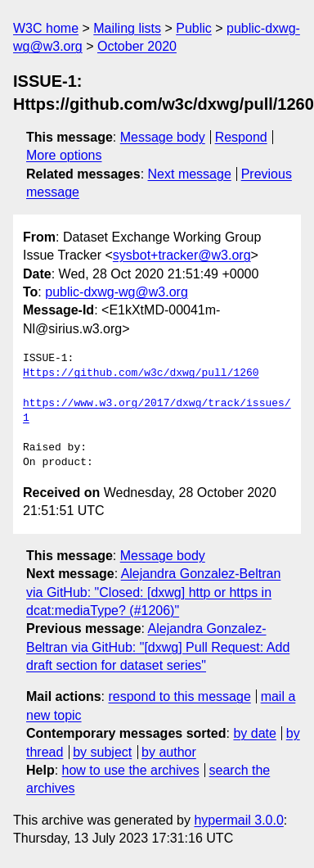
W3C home (46, 28)
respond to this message (179, 696)
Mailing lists (127, 28)
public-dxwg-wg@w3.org (117, 292)
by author (169, 752)
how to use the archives (131, 770)
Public (194, 28)
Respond (241, 137)
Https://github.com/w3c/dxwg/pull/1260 (141, 373)
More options (64, 155)
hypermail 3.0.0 (238, 820)
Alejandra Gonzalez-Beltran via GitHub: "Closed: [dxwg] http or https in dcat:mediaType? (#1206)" (153, 592)
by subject (102, 752)
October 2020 (137, 46)
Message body (163, 137)
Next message (190, 174)
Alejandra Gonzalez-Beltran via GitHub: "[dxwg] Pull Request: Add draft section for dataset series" (158, 647)
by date (254, 733)
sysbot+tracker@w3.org (182, 255)
